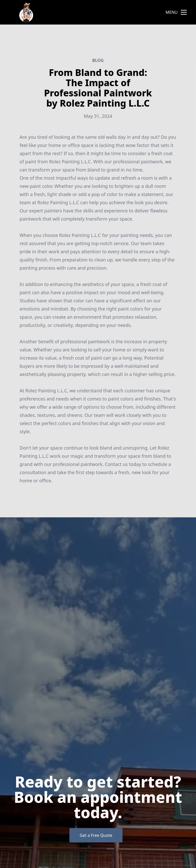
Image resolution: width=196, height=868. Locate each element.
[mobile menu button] (184, 12)
